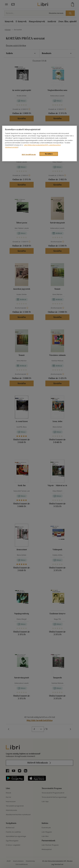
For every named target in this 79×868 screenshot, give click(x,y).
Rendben (49, 154)
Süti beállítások (29, 155)
